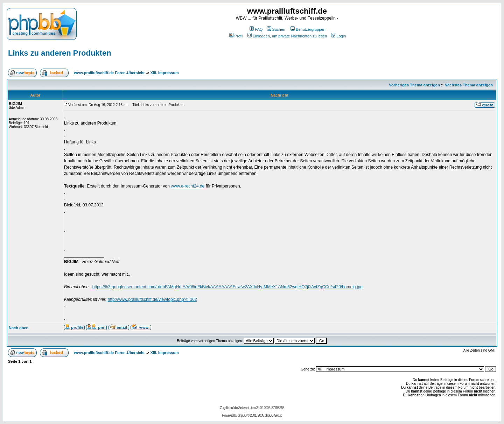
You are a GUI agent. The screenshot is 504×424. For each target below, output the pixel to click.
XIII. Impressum (164, 73)
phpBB (242, 415)
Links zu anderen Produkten (60, 53)
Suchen (276, 29)
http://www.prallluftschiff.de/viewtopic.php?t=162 (152, 299)
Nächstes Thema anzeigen (469, 85)
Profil (236, 36)
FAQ (256, 29)
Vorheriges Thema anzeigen (415, 85)
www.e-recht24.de (188, 186)
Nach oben (19, 328)
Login (338, 36)
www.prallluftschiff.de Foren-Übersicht (109, 73)
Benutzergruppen (308, 29)
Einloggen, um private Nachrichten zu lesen (287, 36)
